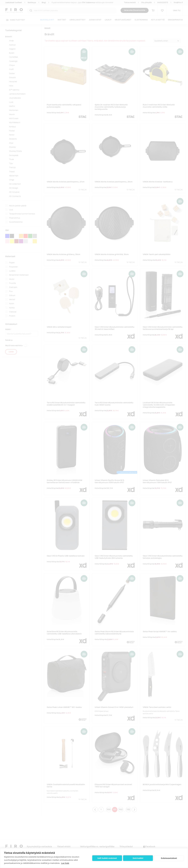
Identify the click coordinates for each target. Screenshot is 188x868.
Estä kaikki (138, 858)
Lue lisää (65, 863)
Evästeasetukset (169, 858)
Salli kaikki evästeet (107, 858)
